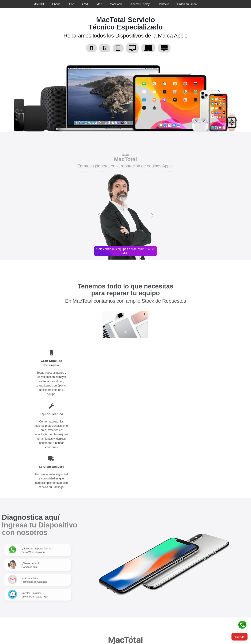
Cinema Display (140, 4)
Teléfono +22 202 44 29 (126, 555)
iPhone (56, 4)
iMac (99, 4)
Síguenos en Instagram (129, 588)
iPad (85, 4)
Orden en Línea (187, 4)
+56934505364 (134, 561)
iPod (71, 4)
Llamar (239, 637)
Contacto (163, 4)
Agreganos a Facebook (129, 596)
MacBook (116, 4)
